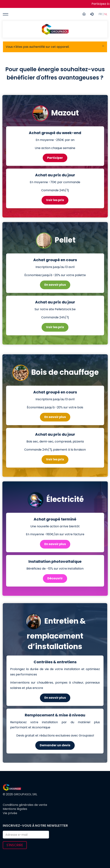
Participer (55, 158)
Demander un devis (55, 745)
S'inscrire (15, 845)
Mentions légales (15, 809)
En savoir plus (55, 285)
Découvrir (55, 578)
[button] (103, 46)
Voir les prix (55, 200)
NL (106, 14)
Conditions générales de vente (25, 805)
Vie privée (10, 813)
